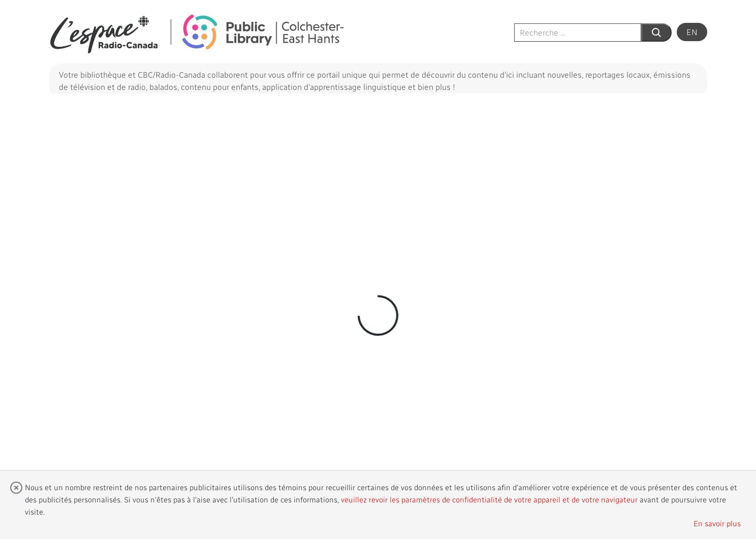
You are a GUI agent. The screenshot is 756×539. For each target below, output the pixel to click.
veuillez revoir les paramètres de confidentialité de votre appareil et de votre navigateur (489, 499)
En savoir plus (717, 523)
